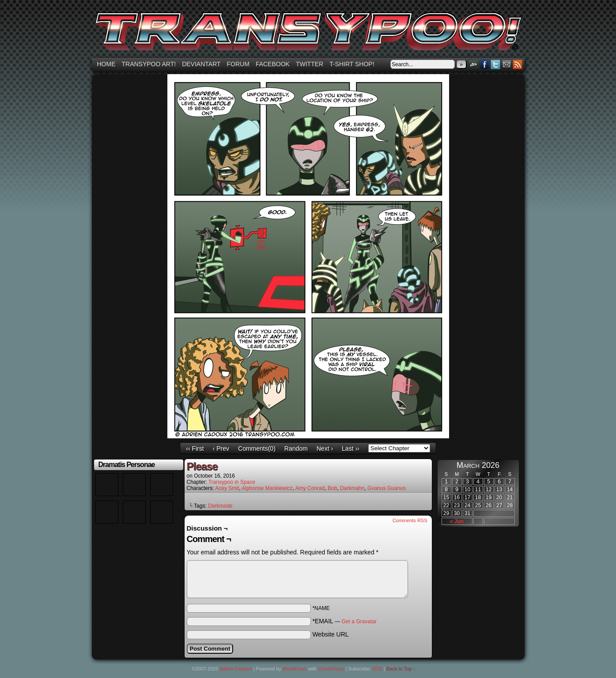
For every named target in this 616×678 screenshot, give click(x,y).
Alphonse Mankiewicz (267, 488)
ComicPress (331, 669)
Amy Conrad (310, 488)
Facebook (273, 64)
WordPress (295, 669)
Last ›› (351, 448)
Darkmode (220, 506)
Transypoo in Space (232, 482)
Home (106, 64)
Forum (238, 64)
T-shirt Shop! (352, 64)
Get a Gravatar (359, 621)
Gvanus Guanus (387, 488)
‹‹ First (195, 448)
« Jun (457, 521)
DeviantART (474, 64)
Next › (325, 448)
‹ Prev (221, 448)
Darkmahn (352, 488)
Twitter (310, 64)
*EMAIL (344, 621)
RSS (518, 64)
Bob (332, 488)
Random (296, 448)
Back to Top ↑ (401, 669)
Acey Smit (227, 488)
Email (507, 64)
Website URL (330, 634)
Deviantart (201, 64)
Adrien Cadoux (236, 669)
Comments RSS (410, 520)
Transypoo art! (149, 64)
